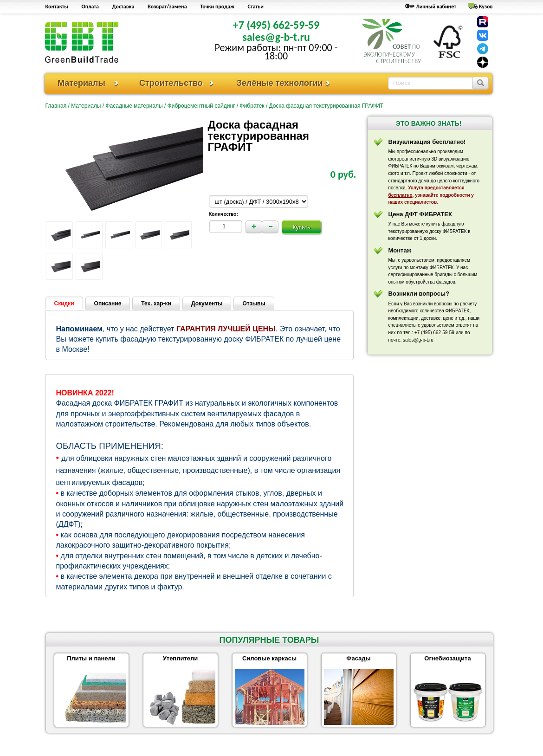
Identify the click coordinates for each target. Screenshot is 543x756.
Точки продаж (217, 6)
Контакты (57, 6)
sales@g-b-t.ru (276, 37)
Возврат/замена (167, 6)
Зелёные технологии (280, 83)
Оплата (90, 6)
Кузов (486, 6)
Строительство (171, 83)
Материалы (81, 83)
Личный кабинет (436, 6)
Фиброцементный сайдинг (201, 106)
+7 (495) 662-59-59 (276, 25)
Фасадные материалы (134, 106)
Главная (56, 106)
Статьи (256, 6)
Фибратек (252, 106)
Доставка (123, 6)
